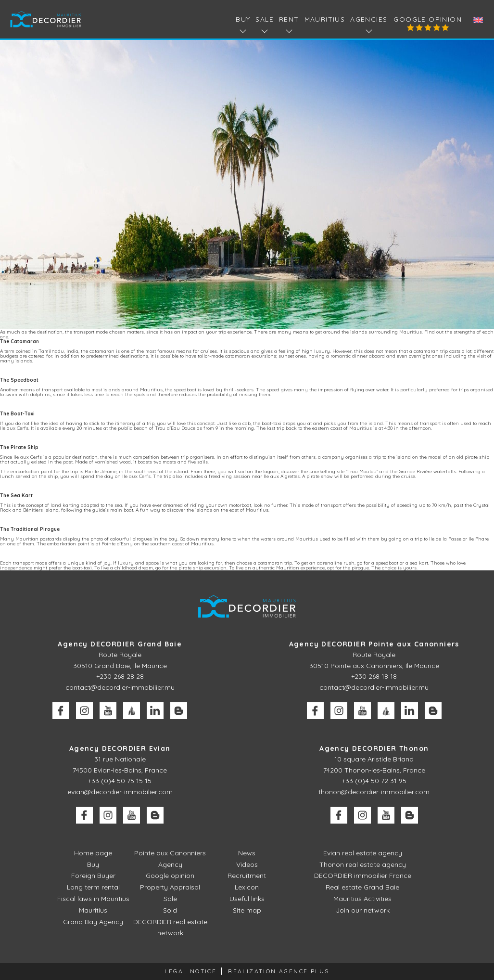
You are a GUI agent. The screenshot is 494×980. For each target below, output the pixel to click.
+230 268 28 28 (120, 676)
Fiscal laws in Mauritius (93, 899)
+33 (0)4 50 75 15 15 (120, 781)
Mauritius (325, 19)
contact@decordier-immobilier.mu (120, 687)
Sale (170, 899)
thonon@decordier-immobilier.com (374, 792)
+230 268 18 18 (374, 676)
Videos (247, 864)
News (247, 853)
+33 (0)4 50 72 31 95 (374, 781)
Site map (247, 910)
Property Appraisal (170, 887)
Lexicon (247, 887)
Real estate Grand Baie (362, 887)
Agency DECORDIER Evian (120, 748)
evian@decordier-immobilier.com (120, 792)
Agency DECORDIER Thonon (374, 748)
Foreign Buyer (93, 876)
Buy (93, 864)
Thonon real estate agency (363, 864)
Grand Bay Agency (93, 922)
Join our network (363, 910)
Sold (170, 910)
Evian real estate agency (363, 853)
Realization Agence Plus (279, 971)
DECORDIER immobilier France (363, 876)
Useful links (247, 899)
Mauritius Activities (362, 899)
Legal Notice (190, 971)
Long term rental (93, 887)
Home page (93, 853)
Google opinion (428, 19)
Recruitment (247, 876)
